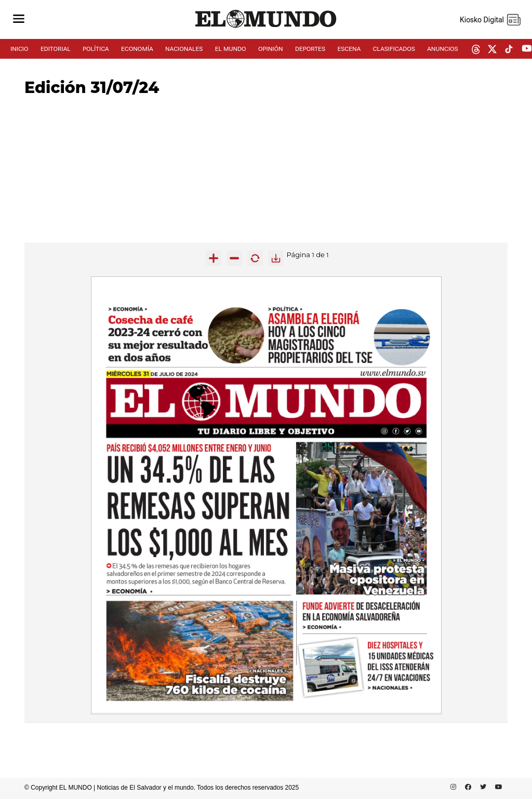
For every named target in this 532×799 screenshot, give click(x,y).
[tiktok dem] (509, 50)
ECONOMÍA (137, 49)
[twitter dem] (492, 50)
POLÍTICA (96, 49)
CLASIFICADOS (394, 49)
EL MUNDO (231, 49)
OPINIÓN (271, 49)
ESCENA (349, 49)
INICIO (19, 49)
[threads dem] (476, 50)
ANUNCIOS (442, 49)
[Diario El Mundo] (266, 28)
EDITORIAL (56, 49)
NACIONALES (184, 49)
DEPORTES (310, 49)
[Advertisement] (266, 170)
